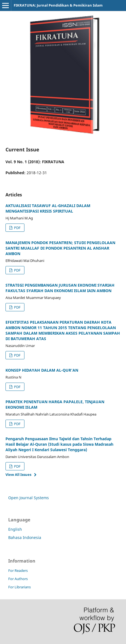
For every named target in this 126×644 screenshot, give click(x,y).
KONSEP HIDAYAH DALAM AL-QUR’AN (42, 370)
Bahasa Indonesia (25, 537)
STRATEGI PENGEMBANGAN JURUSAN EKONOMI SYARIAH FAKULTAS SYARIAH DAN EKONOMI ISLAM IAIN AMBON (60, 288)
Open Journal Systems (29, 498)
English (15, 529)
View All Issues (18, 474)
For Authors (18, 579)
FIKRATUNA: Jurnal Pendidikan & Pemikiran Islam (58, 5)
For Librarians (19, 587)
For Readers (18, 570)
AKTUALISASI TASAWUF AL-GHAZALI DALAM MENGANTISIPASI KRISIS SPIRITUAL (48, 208)
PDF (17, 228)
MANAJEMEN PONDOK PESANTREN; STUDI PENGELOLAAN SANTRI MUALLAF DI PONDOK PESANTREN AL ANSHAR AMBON (60, 248)
